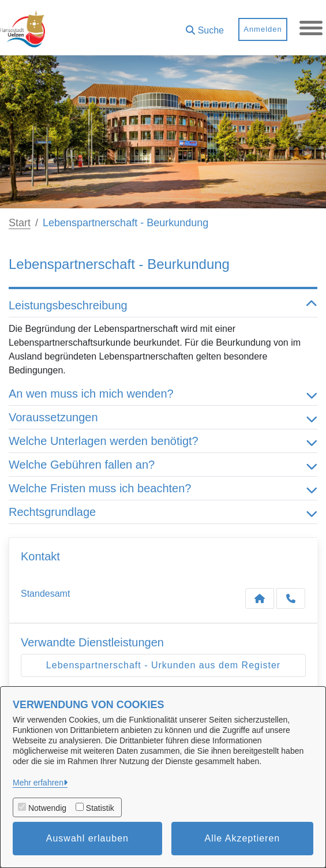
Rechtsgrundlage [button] (163, 512)
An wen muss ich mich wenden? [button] (163, 394)
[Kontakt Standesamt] (260, 598)
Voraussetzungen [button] (163, 417)
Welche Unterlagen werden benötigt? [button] (163, 441)
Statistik (100, 808)
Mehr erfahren (38, 783)
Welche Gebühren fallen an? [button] (163, 465)
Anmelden (263, 29)
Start (20, 223)
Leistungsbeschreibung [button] (163, 305)
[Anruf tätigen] (291, 598)
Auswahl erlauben (87, 838)
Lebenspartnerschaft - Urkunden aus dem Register (163, 665)
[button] (205, 26)
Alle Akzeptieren (243, 838)
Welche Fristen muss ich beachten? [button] (163, 488)
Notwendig (47, 808)
